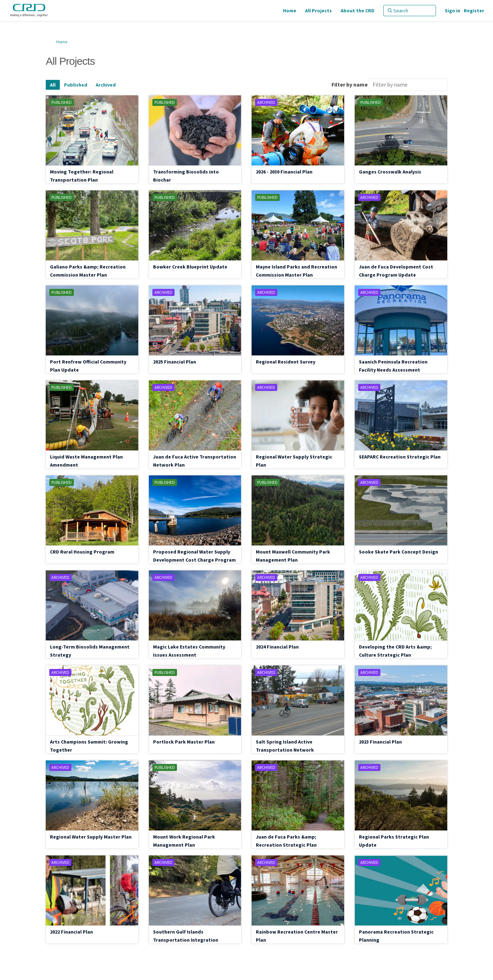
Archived (106, 85)
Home (62, 42)
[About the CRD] (358, 11)
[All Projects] (318, 11)
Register (474, 11)
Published (76, 85)
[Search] (410, 11)
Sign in (453, 11)
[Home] (290, 11)
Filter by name (350, 84)
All (53, 85)
